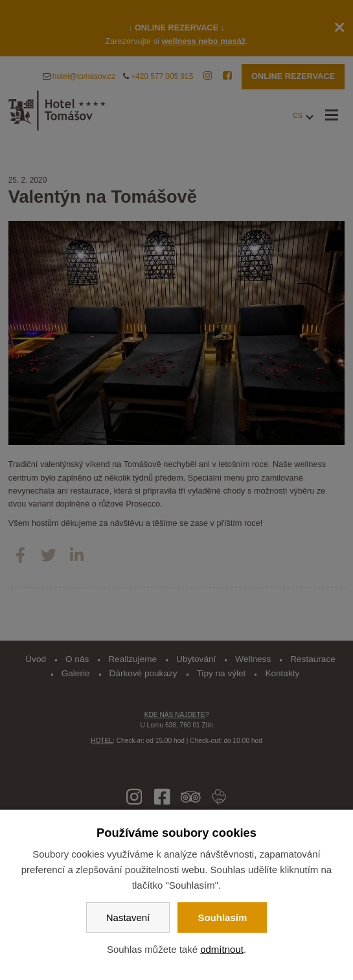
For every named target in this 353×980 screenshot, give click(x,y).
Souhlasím (222, 917)
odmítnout (222, 949)
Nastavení (128, 917)
